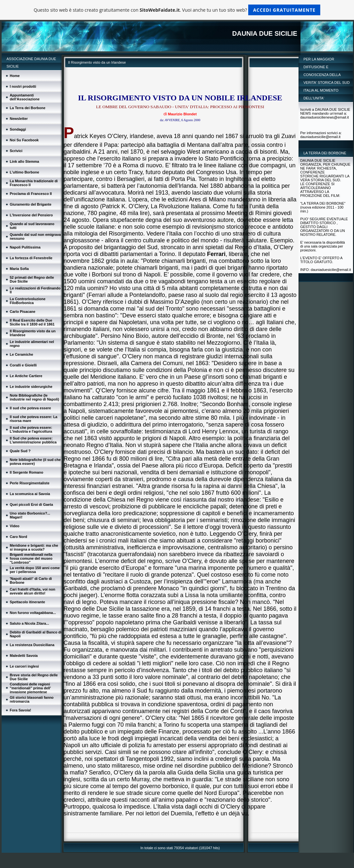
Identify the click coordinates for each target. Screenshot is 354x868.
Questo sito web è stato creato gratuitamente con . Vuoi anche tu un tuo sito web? (177, 10)
